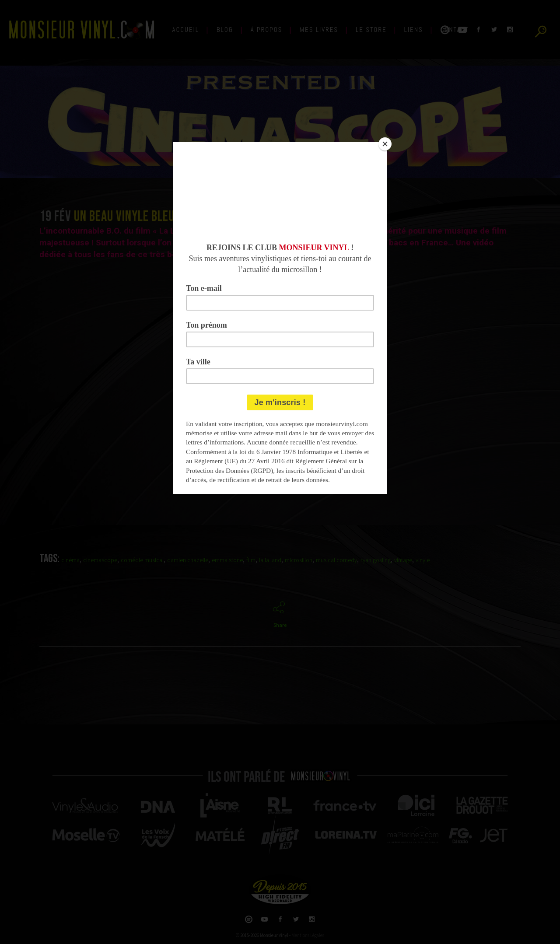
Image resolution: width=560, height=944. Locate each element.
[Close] (385, 144)
